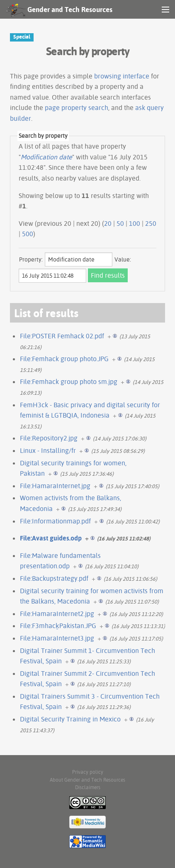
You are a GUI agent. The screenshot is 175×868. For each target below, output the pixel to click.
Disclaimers (88, 787)
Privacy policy (88, 772)
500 (28, 234)
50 (120, 223)
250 (151, 223)
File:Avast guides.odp (51, 538)
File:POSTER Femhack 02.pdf (62, 336)
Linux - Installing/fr (48, 450)
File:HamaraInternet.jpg (55, 486)
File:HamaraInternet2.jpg (57, 614)
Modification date (46, 157)
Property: (31, 259)
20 (108, 223)
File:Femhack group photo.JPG (64, 359)
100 (135, 223)
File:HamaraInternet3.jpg (57, 638)
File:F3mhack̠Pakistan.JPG (58, 626)
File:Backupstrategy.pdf (54, 578)
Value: (123, 259)
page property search (77, 108)
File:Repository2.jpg (49, 438)
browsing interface (122, 76)
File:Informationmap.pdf (55, 521)
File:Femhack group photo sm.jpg (69, 381)
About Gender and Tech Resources (87, 780)
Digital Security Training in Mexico (70, 719)
